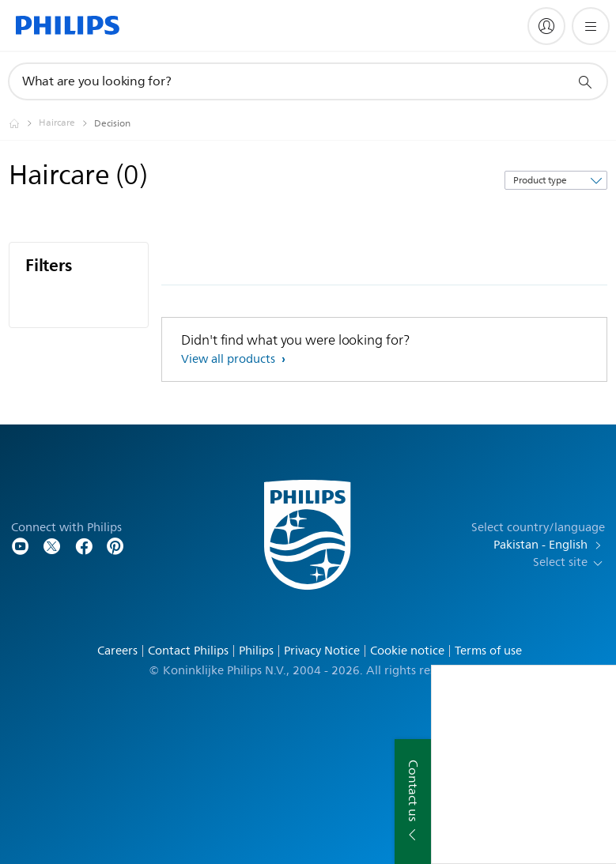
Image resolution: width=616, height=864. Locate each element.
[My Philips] (546, 26)
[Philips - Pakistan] (24, 123)
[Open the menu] (591, 26)
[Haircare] (66, 123)
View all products (230, 359)
